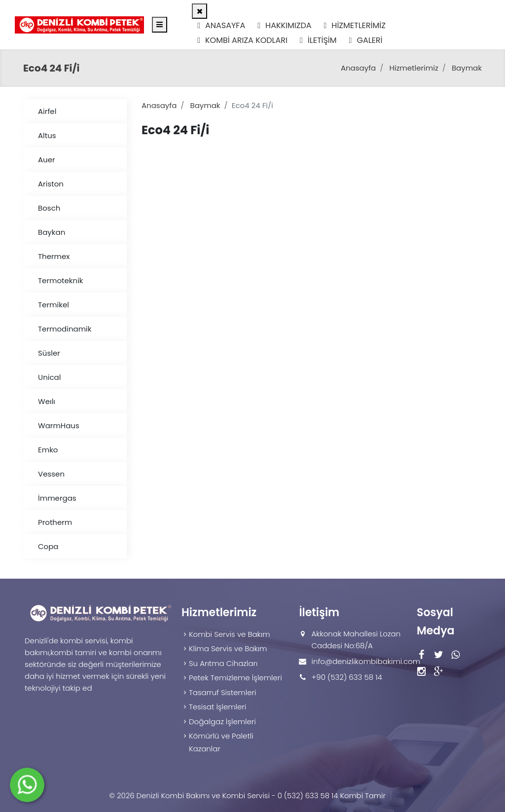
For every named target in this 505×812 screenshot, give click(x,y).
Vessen (51, 474)
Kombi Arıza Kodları (242, 40)
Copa (48, 546)
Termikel (54, 305)
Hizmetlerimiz (355, 25)
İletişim (318, 40)
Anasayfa (221, 25)
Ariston (51, 184)
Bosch (49, 208)
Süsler (49, 353)
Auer (47, 160)
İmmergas (57, 498)
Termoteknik (61, 280)
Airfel (47, 111)
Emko (48, 450)
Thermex (54, 256)
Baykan (52, 232)
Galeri (366, 40)
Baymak (467, 68)
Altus (47, 135)
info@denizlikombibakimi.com (366, 661)
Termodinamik (65, 329)
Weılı (47, 401)
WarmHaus (59, 425)
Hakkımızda (284, 25)
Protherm (55, 522)
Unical (49, 377)
